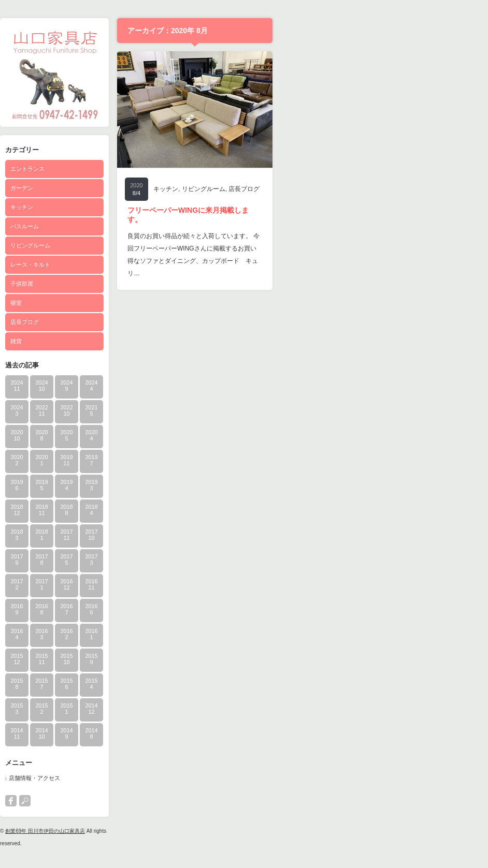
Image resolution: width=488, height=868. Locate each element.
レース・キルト (136, 264)
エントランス (133, 169)
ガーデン (127, 188)
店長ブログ (130, 322)
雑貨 (122, 341)
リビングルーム (136, 245)
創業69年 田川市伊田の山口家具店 (151, 831)
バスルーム (130, 226)
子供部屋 (127, 284)
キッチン (127, 207)
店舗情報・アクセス (140, 778)
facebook (117, 801)
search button (131, 801)
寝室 (122, 303)
